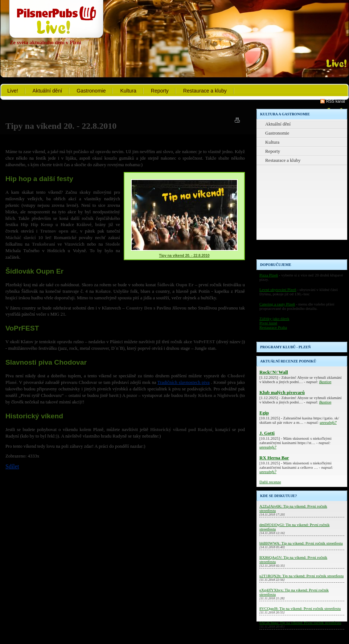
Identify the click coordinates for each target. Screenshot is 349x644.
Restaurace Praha (273, 327)
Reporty (160, 91)
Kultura (128, 91)
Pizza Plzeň (269, 275)
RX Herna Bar (274, 458)
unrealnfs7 (328, 422)
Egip (264, 413)
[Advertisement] (302, 214)
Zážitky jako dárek (274, 319)
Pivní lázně (268, 323)
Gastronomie (91, 91)
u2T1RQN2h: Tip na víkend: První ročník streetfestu (301, 576)
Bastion (325, 382)
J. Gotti (267, 433)
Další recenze (270, 482)
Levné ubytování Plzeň (278, 290)
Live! (13, 91)
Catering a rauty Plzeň (277, 304)
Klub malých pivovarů (282, 392)
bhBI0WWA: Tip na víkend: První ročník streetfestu (301, 543)
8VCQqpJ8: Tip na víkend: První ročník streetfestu (300, 608)
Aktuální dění (48, 91)
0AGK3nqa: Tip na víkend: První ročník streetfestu (300, 623)
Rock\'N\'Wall (274, 372)
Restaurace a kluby (205, 91)
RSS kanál (336, 101)
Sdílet (12, 466)
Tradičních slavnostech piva (184, 382)
